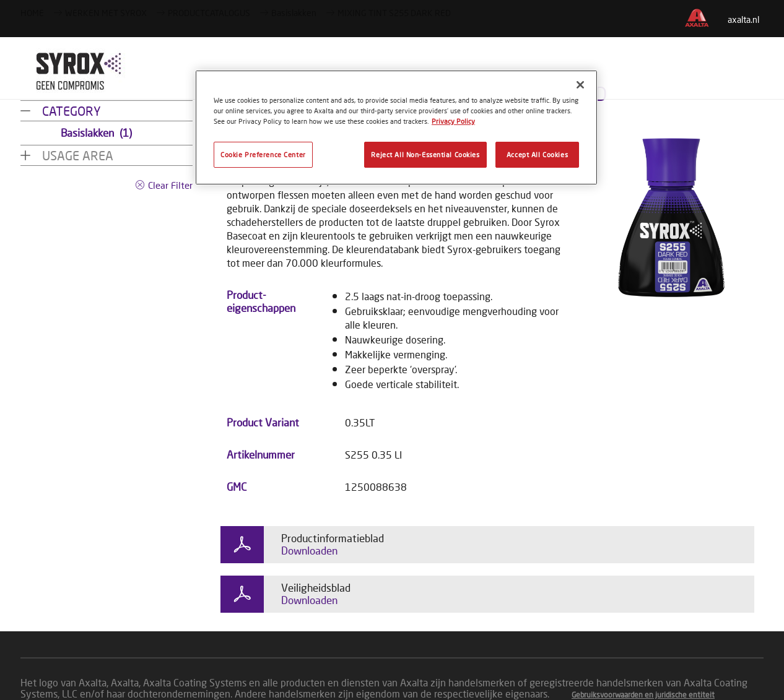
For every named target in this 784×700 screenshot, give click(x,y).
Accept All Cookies (537, 154)
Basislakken (96, 133)
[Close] (580, 85)
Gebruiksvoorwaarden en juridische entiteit (643, 695)
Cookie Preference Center (263, 154)
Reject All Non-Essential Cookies (425, 154)
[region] (396, 127)
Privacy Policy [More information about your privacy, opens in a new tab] (453, 121)
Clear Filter (170, 185)
